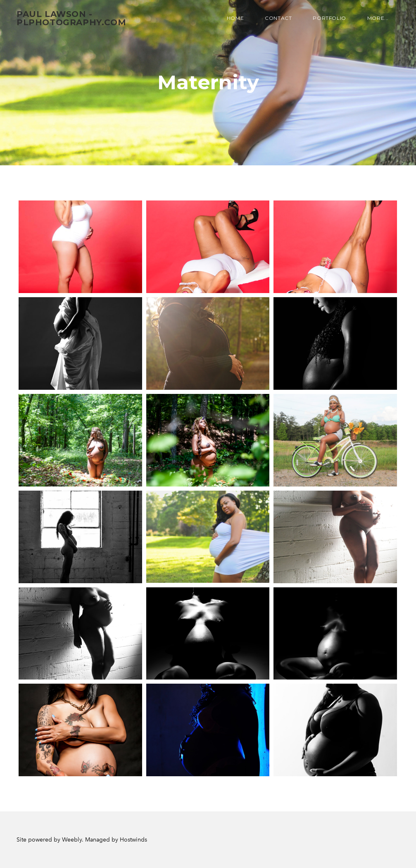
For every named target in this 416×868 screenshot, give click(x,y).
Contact (278, 18)
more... (378, 18)
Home (235, 18)
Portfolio (329, 18)
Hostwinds (133, 840)
